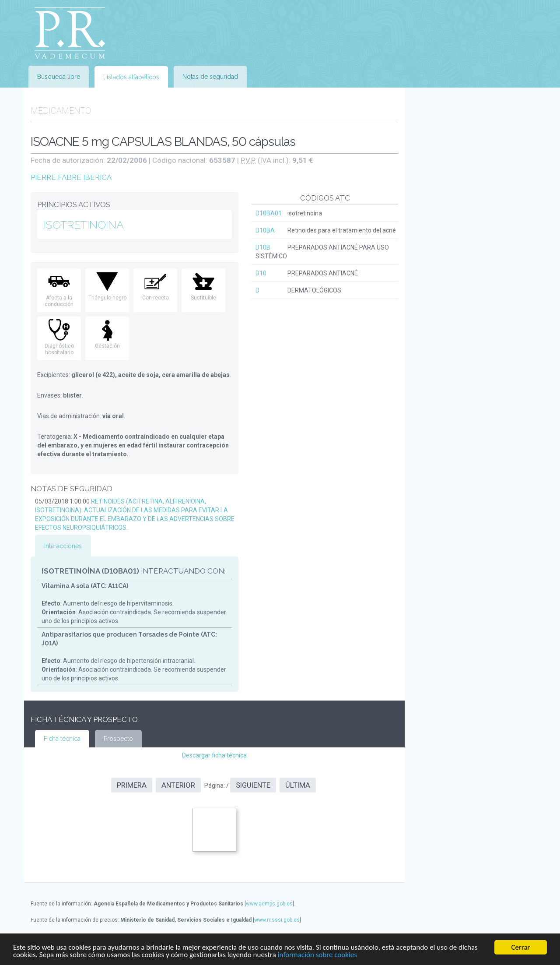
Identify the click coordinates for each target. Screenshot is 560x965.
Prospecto (118, 739)
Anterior (178, 785)
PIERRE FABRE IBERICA (71, 177)
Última (298, 785)
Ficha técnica (62, 739)
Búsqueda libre (59, 77)
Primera (132, 785)
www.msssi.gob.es (277, 920)
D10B (263, 247)
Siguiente (253, 785)
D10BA (265, 230)
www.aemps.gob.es (269, 904)
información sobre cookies (317, 955)
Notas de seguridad (210, 77)
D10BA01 (269, 213)
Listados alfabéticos (131, 77)
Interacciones (63, 546)
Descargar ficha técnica (214, 755)
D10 (261, 273)
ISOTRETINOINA (84, 225)
